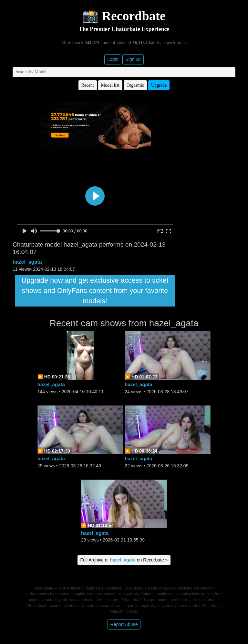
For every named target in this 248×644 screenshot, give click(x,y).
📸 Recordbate (124, 16)
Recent (88, 85)
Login (113, 59)
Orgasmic (135, 85)
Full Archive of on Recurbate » (124, 560)
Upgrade (159, 85)
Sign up (133, 59)
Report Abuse (124, 624)
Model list (110, 85)
